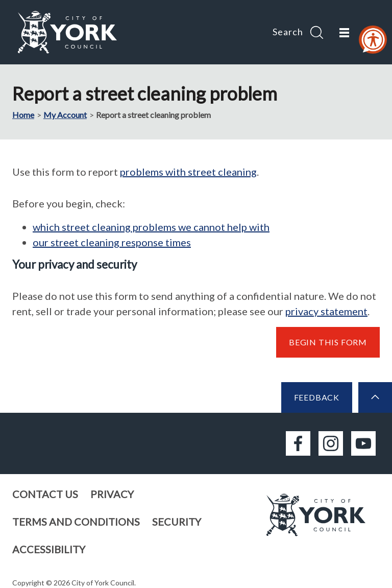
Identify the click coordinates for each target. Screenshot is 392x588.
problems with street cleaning (188, 172)
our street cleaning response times (112, 242)
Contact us (45, 494)
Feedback (317, 397)
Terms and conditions (76, 522)
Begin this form (328, 342)
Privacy (112, 494)
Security (177, 522)
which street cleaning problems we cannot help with (151, 227)
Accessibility (49, 549)
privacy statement (326, 311)
